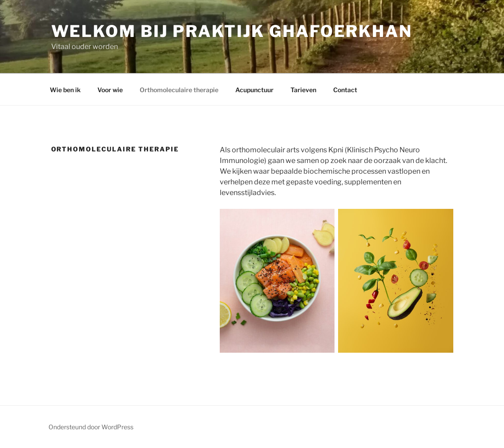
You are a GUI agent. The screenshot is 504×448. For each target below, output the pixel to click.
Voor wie (110, 90)
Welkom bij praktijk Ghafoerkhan (232, 31)
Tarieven (303, 90)
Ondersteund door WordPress (91, 427)
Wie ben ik (65, 90)
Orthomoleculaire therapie (179, 90)
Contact (345, 90)
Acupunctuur (254, 90)
